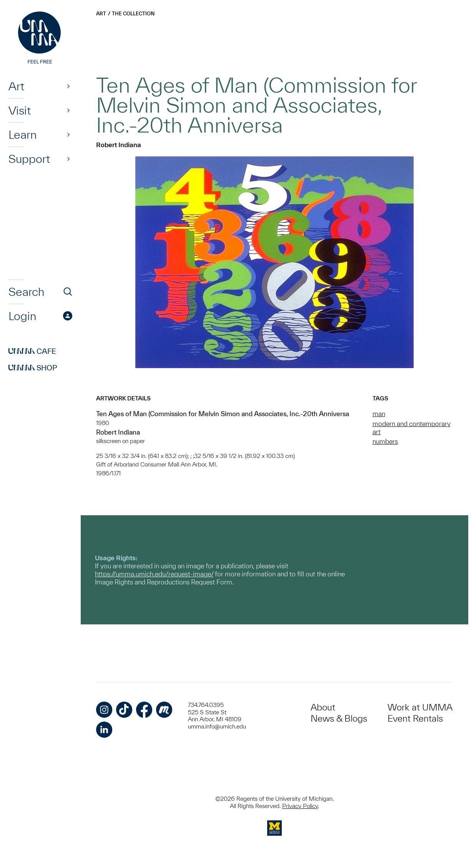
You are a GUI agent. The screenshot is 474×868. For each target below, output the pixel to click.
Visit (20, 110)
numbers (385, 441)
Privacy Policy (300, 806)
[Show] (68, 86)
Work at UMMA (420, 707)
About (323, 707)
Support (29, 159)
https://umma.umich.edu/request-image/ (154, 574)
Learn (22, 134)
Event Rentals (415, 718)
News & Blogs (339, 718)
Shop (33, 368)
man (379, 414)
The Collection (133, 14)
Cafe (32, 351)
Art (16, 86)
